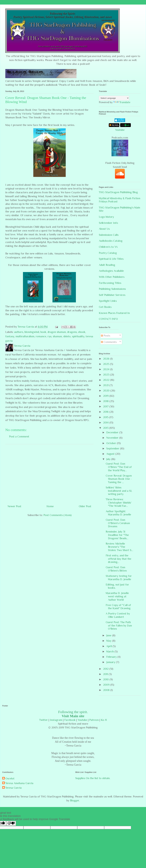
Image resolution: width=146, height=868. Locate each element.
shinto (67, 336)
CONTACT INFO (108, 319)
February (112, 657)
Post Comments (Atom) (57, 515)
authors (19, 332)
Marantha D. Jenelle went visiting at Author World (117, 596)
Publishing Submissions (112, 289)
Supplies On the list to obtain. (93, 778)
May (109, 641)
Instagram (56, 720)
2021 (106, 385)
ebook (82, 332)
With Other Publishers (112, 277)
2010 (106, 679)
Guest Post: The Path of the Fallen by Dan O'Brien (119, 625)
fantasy (10, 336)
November (113, 438)
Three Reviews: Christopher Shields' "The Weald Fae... (119, 503)
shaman (57, 336)
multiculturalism (25, 336)
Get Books (105, 307)
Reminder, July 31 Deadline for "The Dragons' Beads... (117, 535)
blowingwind (32, 332)
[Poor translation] (11, 823)
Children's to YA (108, 247)
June (109, 635)
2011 (106, 674)
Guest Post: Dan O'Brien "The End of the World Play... (119, 467)
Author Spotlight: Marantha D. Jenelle (118, 513)
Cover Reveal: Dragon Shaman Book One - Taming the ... (119, 479)
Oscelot (10, 778)
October (112, 443)
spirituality (78, 336)
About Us (104, 229)
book (43, 332)
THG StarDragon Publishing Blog (118, 192)
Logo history (106, 217)
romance (41, 336)
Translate (122, 102)
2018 (106, 401)
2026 (107, 359)
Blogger (75, 800)
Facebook (70, 720)
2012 (106, 669)
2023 (107, 375)
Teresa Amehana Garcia (19, 783)
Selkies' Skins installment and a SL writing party (119, 491)
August (111, 454)
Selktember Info (108, 223)
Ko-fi (104, 720)
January (111, 662)
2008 (107, 690)
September (113, 448)
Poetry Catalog (108, 253)
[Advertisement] (49, 473)
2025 (107, 364)
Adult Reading (107, 265)
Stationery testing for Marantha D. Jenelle (119, 578)
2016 (106, 412)
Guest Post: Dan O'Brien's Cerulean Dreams (118, 523)
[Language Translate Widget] (114, 98)
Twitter (43, 720)
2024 (107, 369)
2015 (106, 417)
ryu (50, 336)
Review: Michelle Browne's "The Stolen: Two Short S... (119, 547)
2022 (107, 380)
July (109, 459)
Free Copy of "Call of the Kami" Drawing (118, 607)
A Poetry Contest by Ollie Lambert (118, 615)
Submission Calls (109, 235)
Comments (109, 342)
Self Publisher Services (112, 295)
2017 (106, 406)
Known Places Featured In (114, 313)
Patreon (94, 720)
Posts (106, 336)
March (110, 651)
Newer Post (14, 506)
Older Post (85, 506)
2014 (106, 423)
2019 (106, 396)
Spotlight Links (108, 301)
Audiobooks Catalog (111, 241)
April (109, 646)
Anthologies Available (111, 271)
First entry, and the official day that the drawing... (118, 559)
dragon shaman (57, 332)
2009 (107, 685)
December (113, 432)
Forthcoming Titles (110, 283)
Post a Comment (19, 437)
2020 (107, 391)
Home (50, 506)
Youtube (120, 130)
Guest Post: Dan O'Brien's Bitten (116, 569)
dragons (72, 332)
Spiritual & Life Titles (111, 259)
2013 (106, 428)
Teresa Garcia (13, 788)
